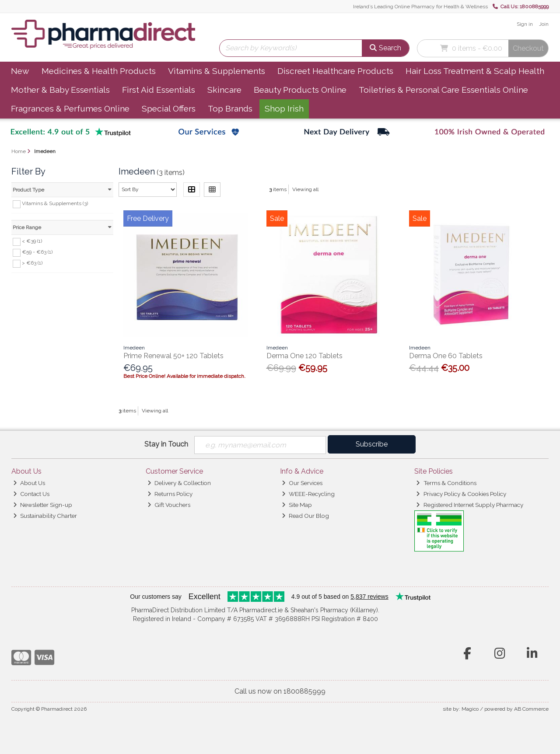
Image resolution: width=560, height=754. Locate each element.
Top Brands (230, 108)
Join (544, 24)
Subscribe (372, 444)
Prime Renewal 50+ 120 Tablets (173, 356)
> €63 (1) (32, 263)
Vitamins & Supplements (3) (55, 203)
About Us (29, 483)
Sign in (525, 24)
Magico (470, 709)
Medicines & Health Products (99, 71)
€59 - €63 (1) (37, 252)
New (20, 71)
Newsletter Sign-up (43, 505)
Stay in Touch (166, 444)
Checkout (528, 48)
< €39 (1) (32, 241)
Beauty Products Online (300, 90)
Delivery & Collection (179, 483)
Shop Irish (284, 108)
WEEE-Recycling (308, 494)
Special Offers (169, 108)
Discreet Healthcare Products (335, 71)
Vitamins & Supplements (217, 71)
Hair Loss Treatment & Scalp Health (475, 71)
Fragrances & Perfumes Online (70, 108)
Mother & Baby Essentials (60, 90)
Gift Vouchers (169, 505)
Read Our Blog (305, 516)
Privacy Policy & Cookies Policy (461, 494)
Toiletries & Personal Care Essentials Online (443, 90)
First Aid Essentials (159, 90)
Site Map (297, 505)
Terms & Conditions (446, 483)
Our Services (302, 483)
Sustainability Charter (45, 516)
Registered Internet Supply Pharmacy (469, 505)
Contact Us (31, 494)
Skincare (224, 90)
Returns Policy (170, 494)
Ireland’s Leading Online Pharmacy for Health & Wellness (420, 7)
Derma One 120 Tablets (304, 356)
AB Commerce (531, 709)
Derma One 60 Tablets (446, 356)
